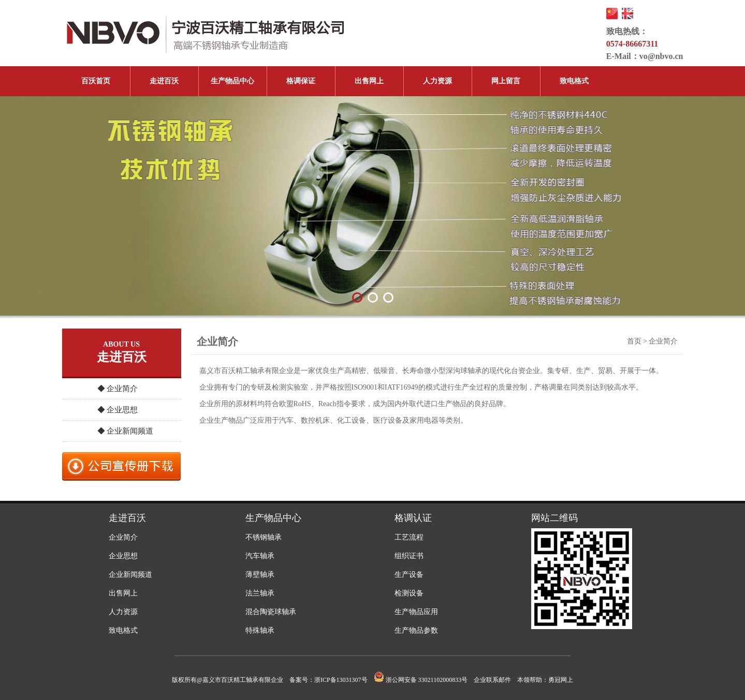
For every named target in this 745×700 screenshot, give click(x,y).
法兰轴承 (260, 593)
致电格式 (574, 81)
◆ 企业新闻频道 (126, 431)
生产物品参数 (416, 630)
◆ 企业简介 (118, 389)
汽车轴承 (260, 556)
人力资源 (437, 81)
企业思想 (123, 556)
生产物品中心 (232, 81)
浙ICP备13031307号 (341, 680)
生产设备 (409, 575)
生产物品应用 (416, 612)
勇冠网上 (561, 680)
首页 (634, 341)
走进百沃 (164, 81)
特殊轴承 (260, 630)
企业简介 (123, 537)
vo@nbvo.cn (661, 56)
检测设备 (409, 593)
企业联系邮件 (492, 680)
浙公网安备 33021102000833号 (421, 680)
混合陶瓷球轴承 (271, 612)
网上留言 (506, 81)
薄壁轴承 (260, 575)
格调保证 (301, 81)
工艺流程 (409, 537)
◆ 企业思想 (118, 410)
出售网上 (369, 81)
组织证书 (409, 556)
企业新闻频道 (130, 575)
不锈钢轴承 (264, 537)
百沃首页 (96, 81)
